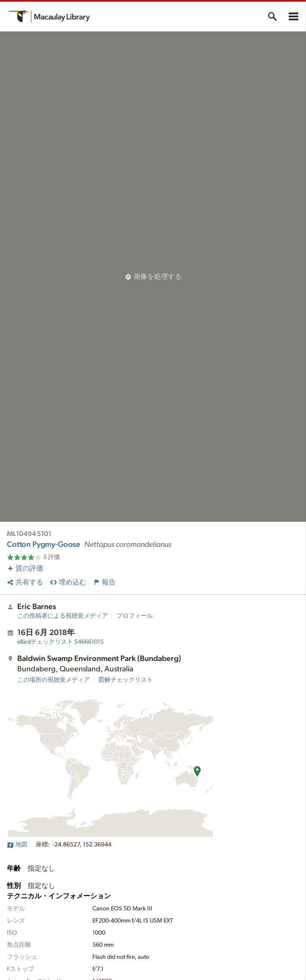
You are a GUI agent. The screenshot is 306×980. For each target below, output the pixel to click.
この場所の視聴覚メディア (54, 680)
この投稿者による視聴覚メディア (63, 616)
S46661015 (60, 642)
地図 (17, 845)
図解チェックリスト (126, 680)
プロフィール (135, 616)
